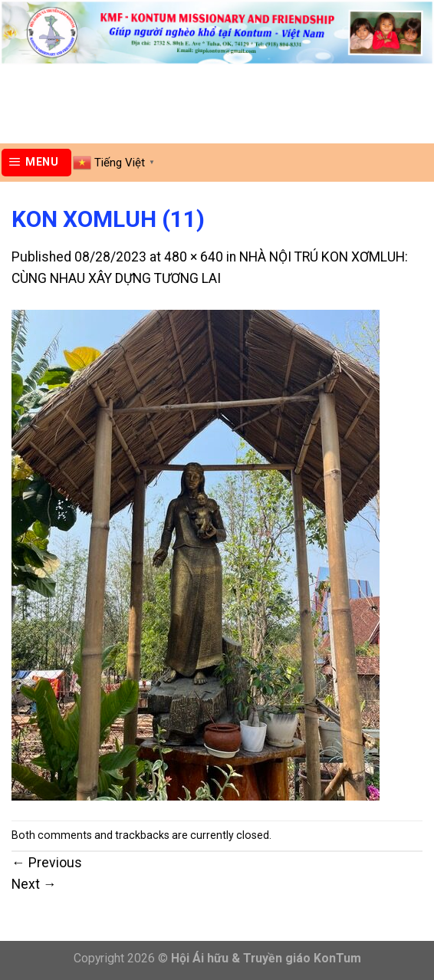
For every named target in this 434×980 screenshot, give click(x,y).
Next (34, 884)
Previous (47, 863)
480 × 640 (194, 257)
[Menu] (37, 163)
